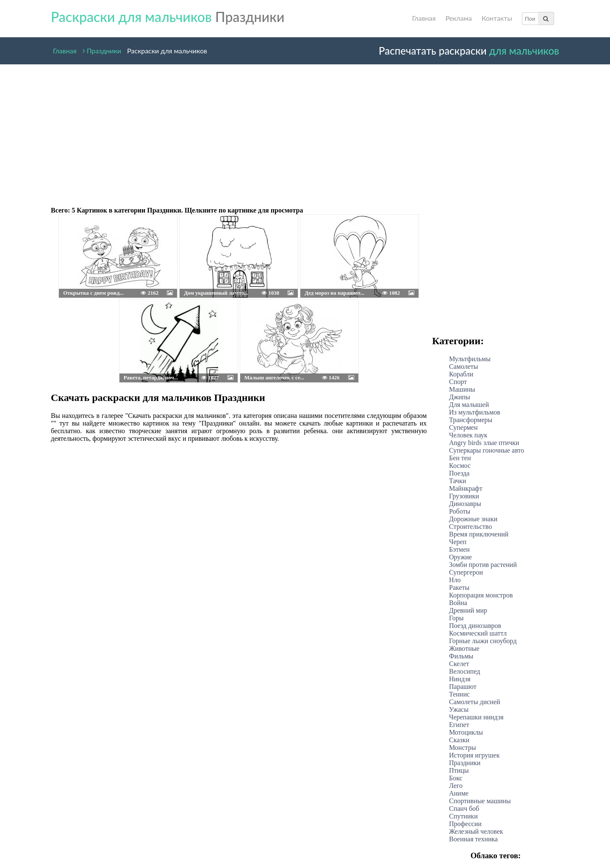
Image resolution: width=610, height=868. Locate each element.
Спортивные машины (480, 801)
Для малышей (469, 405)
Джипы (460, 397)
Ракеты (459, 587)
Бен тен (460, 458)
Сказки (459, 740)
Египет (459, 725)
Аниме (459, 793)
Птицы (459, 770)
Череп (458, 542)
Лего (456, 786)
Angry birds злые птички (484, 443)
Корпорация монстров (481, 595)
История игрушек (474, 755)
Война (458, 603)
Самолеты (464, 366)
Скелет (459, 664)
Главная (424, 18)
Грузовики (464, 496)
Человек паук (468, 435)
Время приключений (479, 534)
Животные (464, 648)
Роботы (460, 511)
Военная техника (473, 839)
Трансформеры (471, 420)
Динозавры (465, 504)
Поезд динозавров (475, 626)
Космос (460, 466)
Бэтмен (459, 549)
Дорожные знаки (473, 519)
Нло (455, 580)
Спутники (463, 816)
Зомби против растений (483, 565)
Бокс (456, 778)
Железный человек (476, 831)
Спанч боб (464, 809)
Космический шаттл (478, 633)
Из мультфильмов (475, 412)
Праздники (102, 49)
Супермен (463, 427)
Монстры (462, 748)
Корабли (461, 374)
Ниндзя (460, 679)
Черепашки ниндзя (476, 717)
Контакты (497, 18)
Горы (456, 618)
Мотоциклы (466, 732)
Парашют (463, 687)
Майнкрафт (466, 488)
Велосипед (464, 671)
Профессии (465, 824)
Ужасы (459, 709)
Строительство (470, 527)
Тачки (457, 481)
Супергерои (466, 572)
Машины (462, 389)
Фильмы (461, 656)
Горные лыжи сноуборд (483, 641)
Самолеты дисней (475, 702)
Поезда (459, 473)
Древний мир (468, 610)
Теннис (459, 694)
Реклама (458, 18)
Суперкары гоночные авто (487, 450)
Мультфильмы (470, 359)
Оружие (460, 557)
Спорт (458, 382)
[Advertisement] (237, 132)
